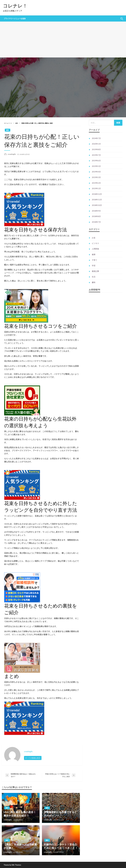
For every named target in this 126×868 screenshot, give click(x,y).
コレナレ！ (15, 6)
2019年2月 (96, 183)
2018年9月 (96, 211)
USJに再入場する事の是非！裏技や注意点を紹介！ (20, 814)
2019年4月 (96, 172)
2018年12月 (97, 194)
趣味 (17, 123)
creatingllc (12, 154)
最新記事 (95, 271)
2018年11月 (97, 200)
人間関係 (95, 249)
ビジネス (95, 243)
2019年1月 (96, 188)
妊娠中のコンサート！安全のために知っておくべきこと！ (61, 846)
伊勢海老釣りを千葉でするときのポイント (60, 814)
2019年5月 (96, 166)
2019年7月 (96, 155)
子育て (94, 260)
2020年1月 (96, 144)
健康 (7, 840)
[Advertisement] (63, 40)
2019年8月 (96, 149)
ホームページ (8, 123)
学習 (94, 266)
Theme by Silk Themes (12, 865)
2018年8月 (96, 216)
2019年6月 (96, 161)
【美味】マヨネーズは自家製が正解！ (20, 846)
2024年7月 (96, 138)
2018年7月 (96, 222)
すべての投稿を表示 (33, 758)
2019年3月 (96, 177)
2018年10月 (97, 205)
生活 (94, 277)
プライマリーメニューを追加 (15, 19)
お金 (94, 238)
